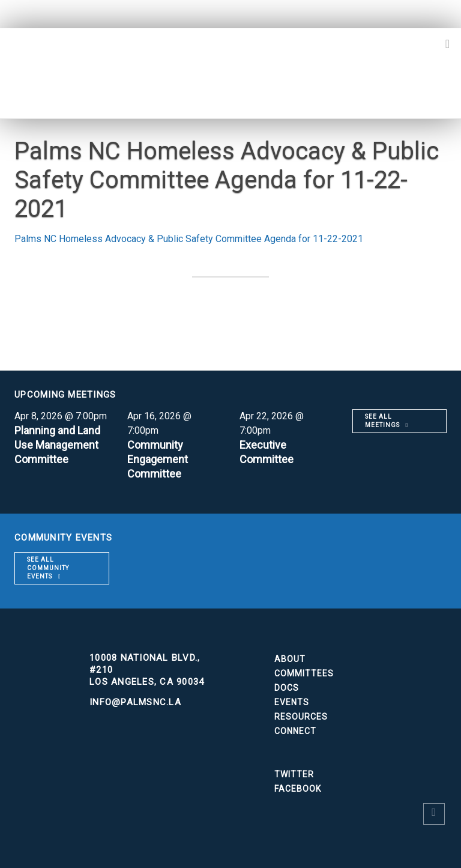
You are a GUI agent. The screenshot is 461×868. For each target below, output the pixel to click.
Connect (295, 731)
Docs (287, 688)
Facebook (298, 789)
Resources (301, 717)
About (290, 659)
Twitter (294, 774)
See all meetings (382, 421)
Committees (304, 673)
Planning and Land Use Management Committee (57, 445)
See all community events (48, 568)
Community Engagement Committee (158, 459)
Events (292, 702)
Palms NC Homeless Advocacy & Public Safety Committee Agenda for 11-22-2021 (189, 239)
